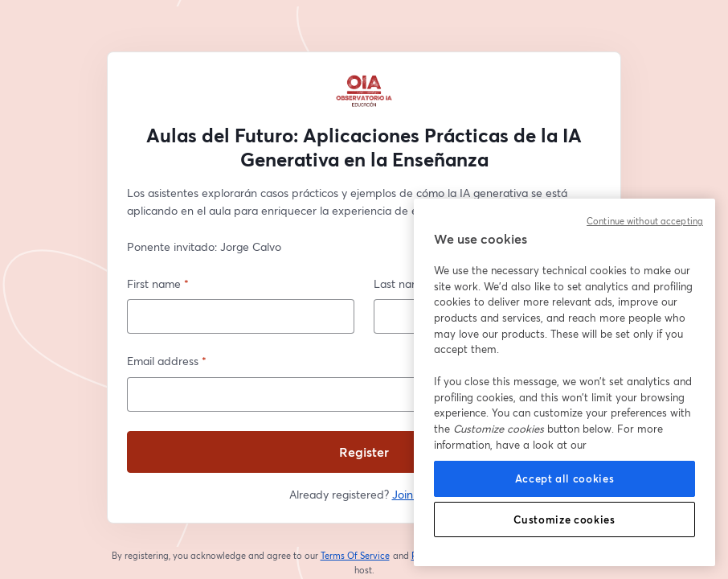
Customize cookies (564, 519)
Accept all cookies (565, 478)
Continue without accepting (645, 221)
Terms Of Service (356, 556)
